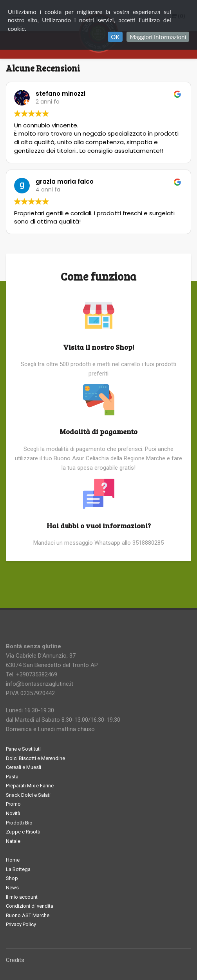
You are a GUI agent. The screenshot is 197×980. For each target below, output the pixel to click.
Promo (13, 804)
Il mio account (22, 897)
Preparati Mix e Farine (30, 786)
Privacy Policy (21, 924)
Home (13, 860)
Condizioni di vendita (30, 906)
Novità (13, 813)
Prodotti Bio (19, 823)
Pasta (12, 777)
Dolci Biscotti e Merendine (35, 758)
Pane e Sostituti (23, 749)
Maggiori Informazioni (158, 37)
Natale (13, 841)
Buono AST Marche (28, 915)
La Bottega (18, 869)
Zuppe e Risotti (23, 832)
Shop (12, 878)
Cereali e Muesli (23, 767)
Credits (15, 960)
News (12, 888)
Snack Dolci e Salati (28, 795)
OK (115, 37)
